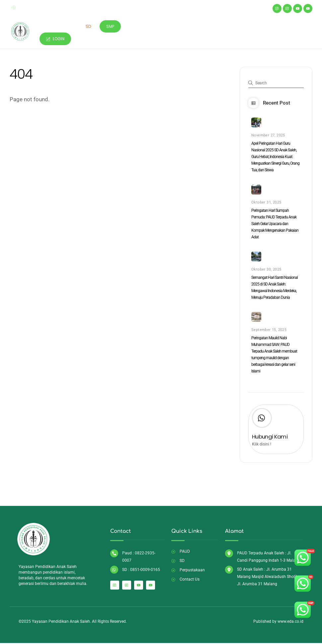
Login (56, 39)
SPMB (202, 27)
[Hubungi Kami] (262, 421)
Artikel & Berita (235, 27)
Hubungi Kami (270, 439)
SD (89, 27)
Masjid (138, 27)
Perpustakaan (171, 27)
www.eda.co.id (290, 623)
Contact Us (276, 27)
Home (48, 27)
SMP (111, 27)
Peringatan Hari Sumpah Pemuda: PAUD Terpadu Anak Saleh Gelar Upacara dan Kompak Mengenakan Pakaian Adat (275, 225)
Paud (70, 27)
